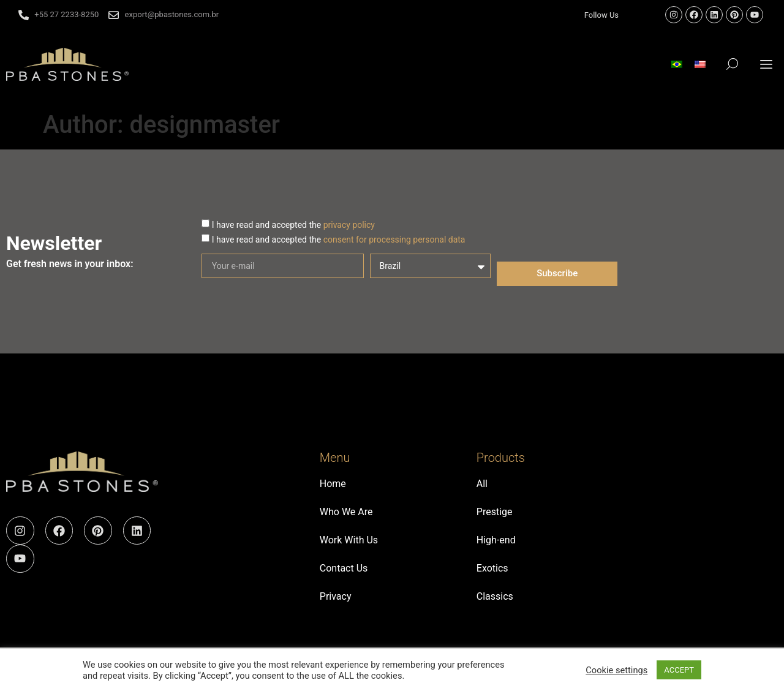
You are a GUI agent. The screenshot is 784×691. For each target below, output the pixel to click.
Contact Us (344, 568)
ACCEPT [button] (679, 670)
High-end (496, 540)
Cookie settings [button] (616, 670)
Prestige (495, 512)
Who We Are (346, 512)
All (482, 484)
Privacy (336, 596)
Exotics (492, 568)
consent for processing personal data (394, 240)
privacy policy (349, 225)
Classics (495, 596)
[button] (767, 64)
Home (333, 484)
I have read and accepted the (293, 225)
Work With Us (349, 540)
